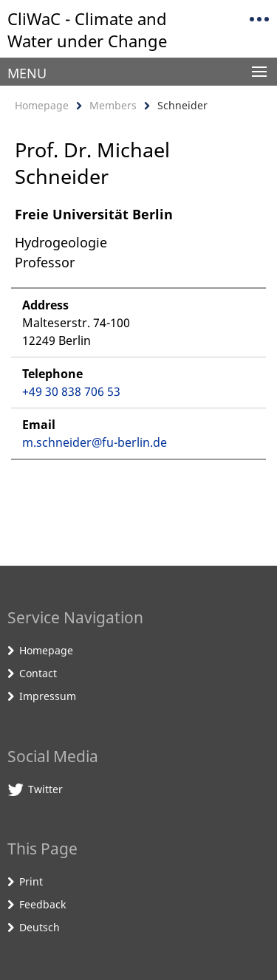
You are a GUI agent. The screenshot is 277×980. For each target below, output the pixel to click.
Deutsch (40, 927)
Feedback (42, 904)
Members (113, 105)
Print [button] (31, 881)
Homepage (42, 105)
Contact (38, 673)
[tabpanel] (138, 332)
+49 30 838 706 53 (71, 391)
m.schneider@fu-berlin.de (95, 442)
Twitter (45, 789)
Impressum (48, 696)
